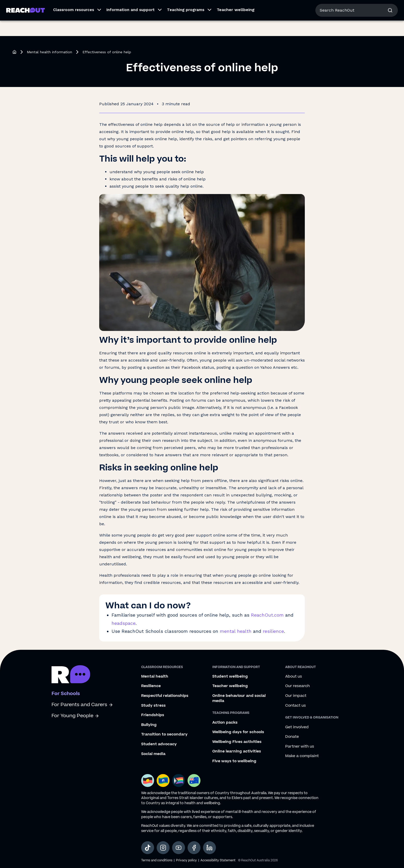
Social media (153, 754)
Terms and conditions (157, 860)
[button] (76, 26)
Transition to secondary (164, 734)
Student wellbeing (230, 677)
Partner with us (300, 747)
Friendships (153, 715)
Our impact (296, 696)
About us (352, 8)
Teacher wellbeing (236, 25)
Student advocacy (159, 744)
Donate (292, 737)
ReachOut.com (267, 615)
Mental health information (49, 52)
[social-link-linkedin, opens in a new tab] (209, 848)
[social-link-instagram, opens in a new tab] (163, 848)
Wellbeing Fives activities (237, 742)
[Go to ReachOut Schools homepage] (26, 26)
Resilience (151, 686)
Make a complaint (302, 756)
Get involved (297, 727)
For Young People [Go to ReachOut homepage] (23, 7)
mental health (236, 631)
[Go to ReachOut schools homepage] (71, 675)
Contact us (296, 706)
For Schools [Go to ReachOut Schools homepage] (98, 7)
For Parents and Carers (82, 705)
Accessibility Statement (218, 860)
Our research (297, 686)
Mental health (155, 677)
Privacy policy (186, 860)
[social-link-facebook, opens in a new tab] (194, 848)
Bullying (149, 725)
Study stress (153, 706)
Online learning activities (237, 751)
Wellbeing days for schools (238, 732)
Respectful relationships (165, 696)
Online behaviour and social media (239, 698)
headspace (124, 623)
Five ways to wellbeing (234, 761)
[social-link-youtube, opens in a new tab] (179, 848)
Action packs (225, 723)
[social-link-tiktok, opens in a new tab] (148, 848)
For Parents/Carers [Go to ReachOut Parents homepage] (64, 7)
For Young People (75, 716)
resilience (273, 631)
